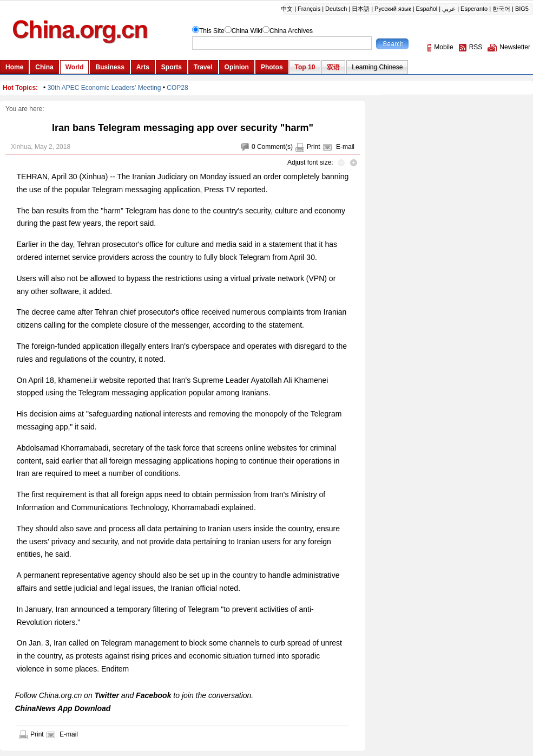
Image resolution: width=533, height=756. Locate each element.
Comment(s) (275, 147)
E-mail (345, 147)
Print (314, 147)
